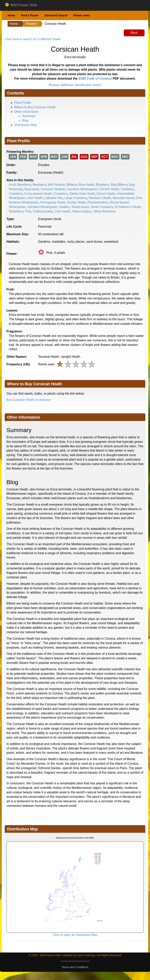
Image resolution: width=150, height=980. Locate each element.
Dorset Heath (106, 194)
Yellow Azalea (81, 211)
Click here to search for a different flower (33, 39)
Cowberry (127, 189)
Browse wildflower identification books (75, 85)
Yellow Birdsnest (104, 211)
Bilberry (72, 185)
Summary (29, 116)
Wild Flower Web (21, 5)
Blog (25, 120)
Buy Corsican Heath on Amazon (29, 400)
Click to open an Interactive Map (75, 935)
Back (134, 33)
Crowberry (61, 194)
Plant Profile (23, 103)
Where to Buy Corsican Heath (35, 107)
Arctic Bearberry (20, 185)
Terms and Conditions (75, 967)
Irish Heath (35, 198)
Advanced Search (56, 15)
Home (11, 15)
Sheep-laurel (80, 207)
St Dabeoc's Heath (128, 207)
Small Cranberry (102, 207)
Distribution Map (26, 125)
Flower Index (82, 15)
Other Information (26, 112)
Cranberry (16, 194)
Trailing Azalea (43, 211)
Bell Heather (56, 185)
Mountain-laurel (123, 198)
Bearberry (39, 185)
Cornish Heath (109, 189)
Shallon (64, 207)
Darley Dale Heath (82, 194)
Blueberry (102, 185)
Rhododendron (98, 202)
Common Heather (53, 189)
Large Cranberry (76, 198)
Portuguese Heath (53, 202)
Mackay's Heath (100, 198)
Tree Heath (62, 211)
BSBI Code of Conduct (95, 79)
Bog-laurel (32, 189)
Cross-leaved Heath (38, 194)
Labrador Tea (54, 198)
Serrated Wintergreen (42, 207)
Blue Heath (86, 185)
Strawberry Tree (20, 211)
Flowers (31, 24)
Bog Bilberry (119, 185)
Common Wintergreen (82, 189)
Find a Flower (30, 15)
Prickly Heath (76, 202)
